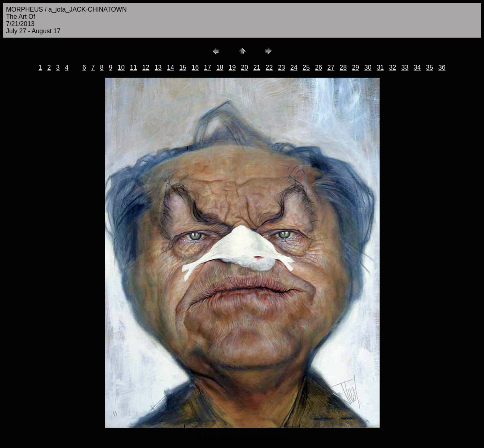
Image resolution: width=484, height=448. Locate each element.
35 (430, 67)
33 (405, 67)
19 (232, 67)
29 (356, 67)
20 (244, 67)
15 (183, 67)
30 (368, 67)
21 (257, 67)
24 (294, 67)
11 (134, 67)
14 (170, 67)
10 (121, 67)
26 (318, 67)
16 (195, 67)
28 (343, 67)
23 (282, 67)
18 (220, 67)
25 (306, 67)
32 (392, 67)
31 (380, 67)
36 (442, 67)
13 (158, 67)
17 (208, 67)
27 (331, 67)
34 (417, 67)
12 (146, 67)
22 (269, 67)
